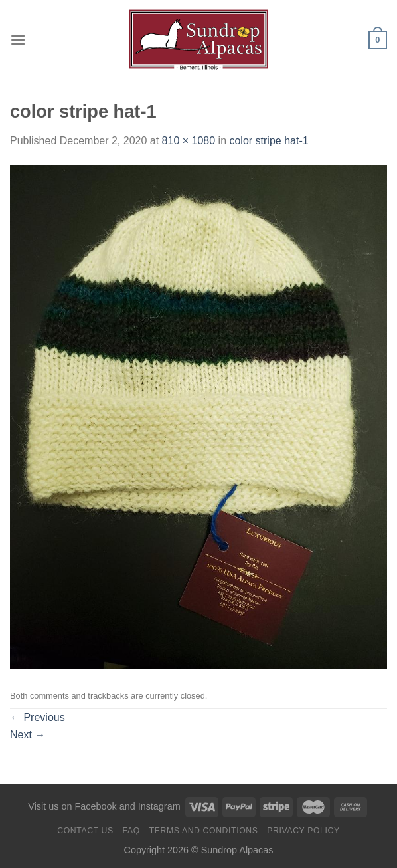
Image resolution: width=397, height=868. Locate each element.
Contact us (85, 831)
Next (28, 735)
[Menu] (18, 40)
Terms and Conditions (204, 831)
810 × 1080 (189, 141)
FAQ (131, 831)
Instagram (159, 806)
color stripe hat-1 (269, 141)
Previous (38, 717)
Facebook (95, 806)
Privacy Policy (303, 831)
